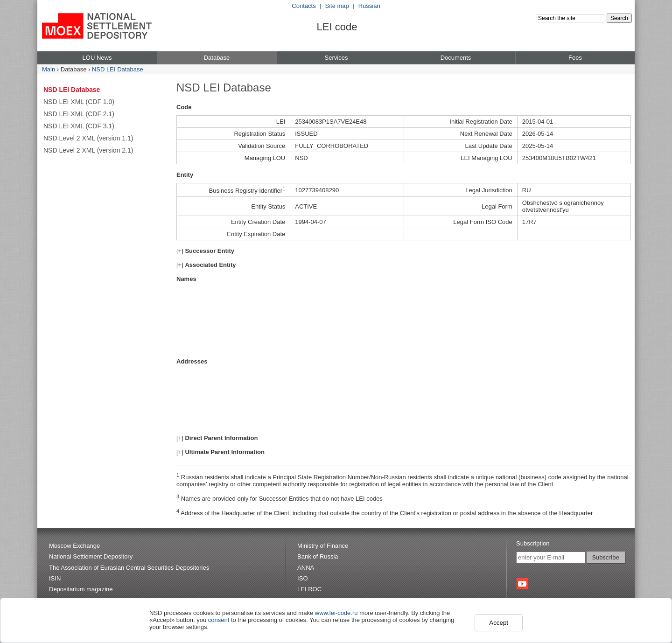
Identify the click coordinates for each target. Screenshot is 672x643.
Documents (456, 58)
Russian (369, 6)
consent (219, 620)
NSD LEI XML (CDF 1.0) (79, 102)
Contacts (304, 6)
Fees (575, 58)
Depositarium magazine (81, 589)
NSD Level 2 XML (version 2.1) (88, 150)
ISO (302, 578)
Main (49, 69)
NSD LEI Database (118, 69)
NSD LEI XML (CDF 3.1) (79, 126)
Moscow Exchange (74, 546)
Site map (337, 6)
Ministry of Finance (323, 546)
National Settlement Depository (91, 556)
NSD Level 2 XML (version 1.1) (88, 138)
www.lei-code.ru (336, 613)
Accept (499, 623)
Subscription (533, 543)
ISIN (55, 578)
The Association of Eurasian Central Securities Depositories (129, 568)
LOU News (97, 58)
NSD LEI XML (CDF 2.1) (79, 114)
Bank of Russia (318, 556)
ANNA (306, 568)
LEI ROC (309, 589)
